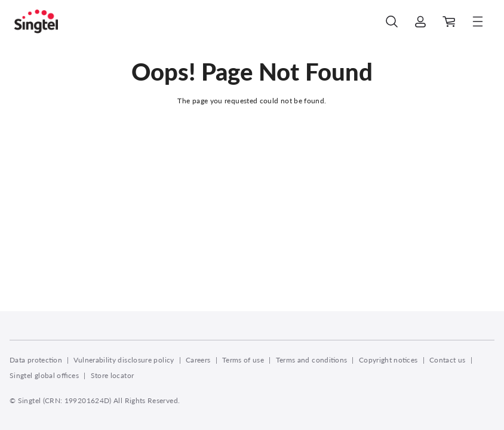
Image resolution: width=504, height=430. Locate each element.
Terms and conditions (312, 360)
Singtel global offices (44, 375)
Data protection (36, 360)
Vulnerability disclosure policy (124, 360)
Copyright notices (388, 360)
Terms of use (243, 360)
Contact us (448, 360)
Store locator (113, 375)
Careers (198, 360)
